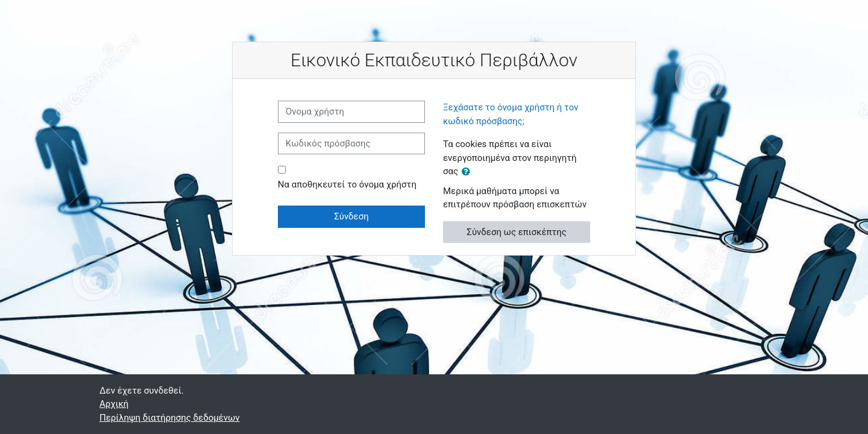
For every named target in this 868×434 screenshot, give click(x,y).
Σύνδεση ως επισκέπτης (516, 232)
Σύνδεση (351, 216)
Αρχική (114, 404)
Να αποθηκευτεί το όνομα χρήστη (347, 184)
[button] (468, 172)
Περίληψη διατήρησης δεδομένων (170, 418)
